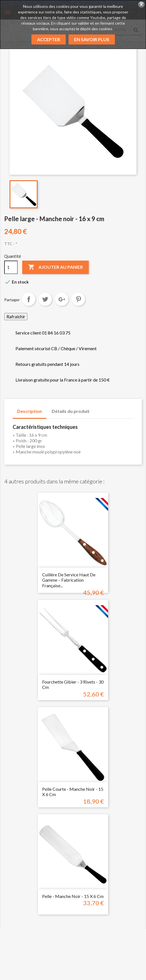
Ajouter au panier (55, 267)
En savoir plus (92, 39)
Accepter (49, 39)
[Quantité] (11, 267)
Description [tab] (29, 411)
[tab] (99, 408)
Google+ (62, 299)
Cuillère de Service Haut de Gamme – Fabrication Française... (69, 580)
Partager (29, 299)
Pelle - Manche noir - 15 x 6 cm (73, 896)
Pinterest (78, 299)
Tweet (45, 299)
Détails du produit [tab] (71, 411)
